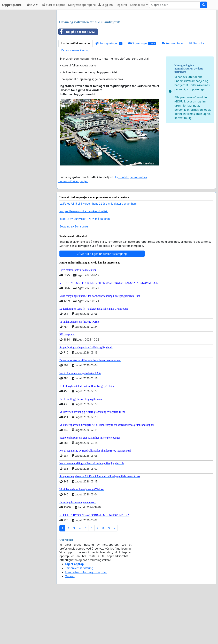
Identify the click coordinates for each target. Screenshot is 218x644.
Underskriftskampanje (76, 43)
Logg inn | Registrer (113, 5)
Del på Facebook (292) (77, 32)
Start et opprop (54, 5)
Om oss (70, 576)
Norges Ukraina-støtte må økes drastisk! (84, 211)
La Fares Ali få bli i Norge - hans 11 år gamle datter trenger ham (98, 204)
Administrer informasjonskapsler (86, 572)
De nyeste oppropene (82, 5)
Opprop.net (12, 5)
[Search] (175, 5)
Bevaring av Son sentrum (75, 227)
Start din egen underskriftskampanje (102, 254)
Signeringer (142, 43)
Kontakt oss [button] (138, 5)
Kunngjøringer (109, 43)
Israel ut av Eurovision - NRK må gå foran (85, 219)
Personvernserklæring (75, 50)
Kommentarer (173, 43)
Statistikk (197, 43)
